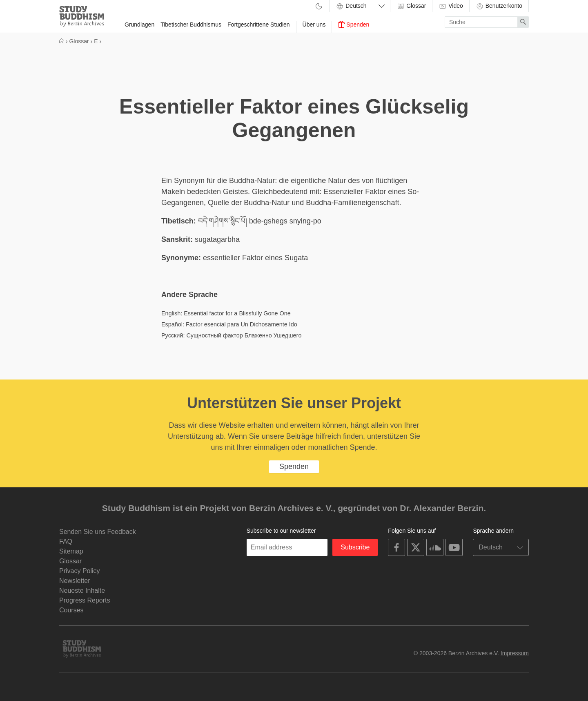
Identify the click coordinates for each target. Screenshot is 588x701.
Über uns (314, 25)
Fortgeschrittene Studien (259, 25)
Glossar (411, 6)
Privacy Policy (80, 571)
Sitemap (71, 551)
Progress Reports (85, 600)
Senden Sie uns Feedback (98, 532)
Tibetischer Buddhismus (191, 25)
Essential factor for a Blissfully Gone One (237, 313)
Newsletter (75, 581)
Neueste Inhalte (82, 590)
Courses (71, 610)
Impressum (515, 653)
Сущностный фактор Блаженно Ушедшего (244, 335)
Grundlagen (139, 25)
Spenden (354, 25)
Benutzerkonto (499, 6)
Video (451, 6)
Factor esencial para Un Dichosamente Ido (242, 324)
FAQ (66, 541)
